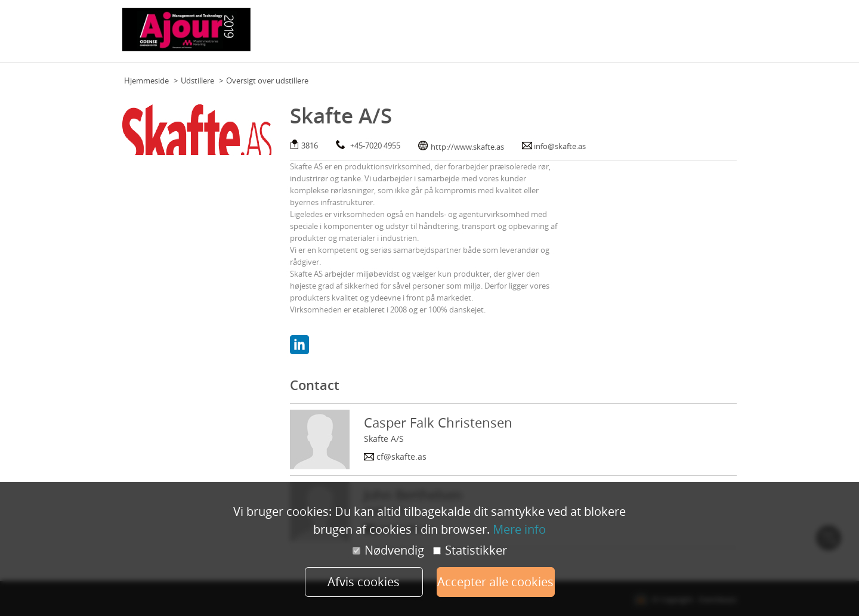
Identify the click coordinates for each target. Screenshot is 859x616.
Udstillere (197, 81)
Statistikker (470, 550)
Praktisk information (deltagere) (444, 35)
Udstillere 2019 (663, 35)
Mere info (519, 529)
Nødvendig (388, 550)
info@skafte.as (560, 146)
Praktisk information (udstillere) (570, 35)
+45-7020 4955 (375, 146)
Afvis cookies (364, 582)
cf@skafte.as (401, 456)
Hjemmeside (146, 81)
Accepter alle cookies (495, 582)
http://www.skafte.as (467, 147)
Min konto (715, 35)
